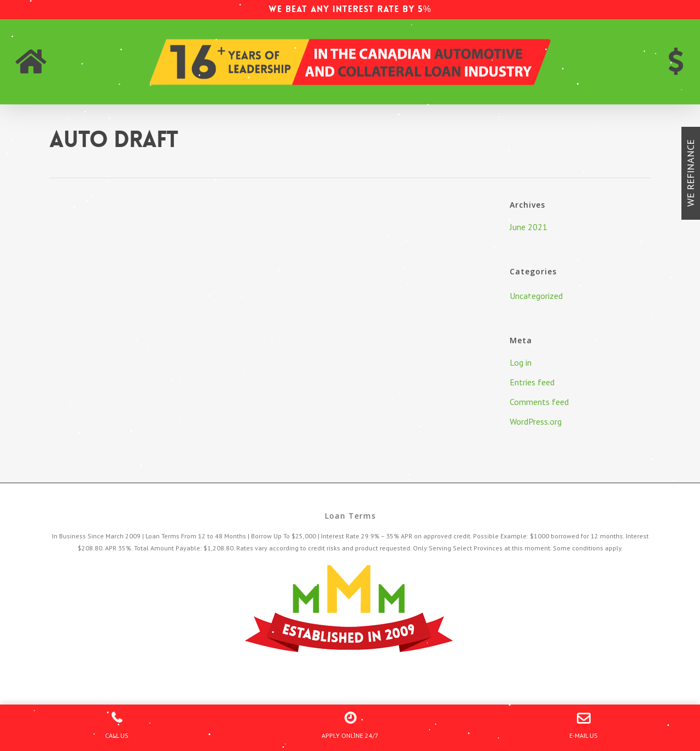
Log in (521, 362)
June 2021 (529, 227)
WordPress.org (536, 421)
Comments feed (539, 402)
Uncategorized (536, 296)
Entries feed (532, 382)
